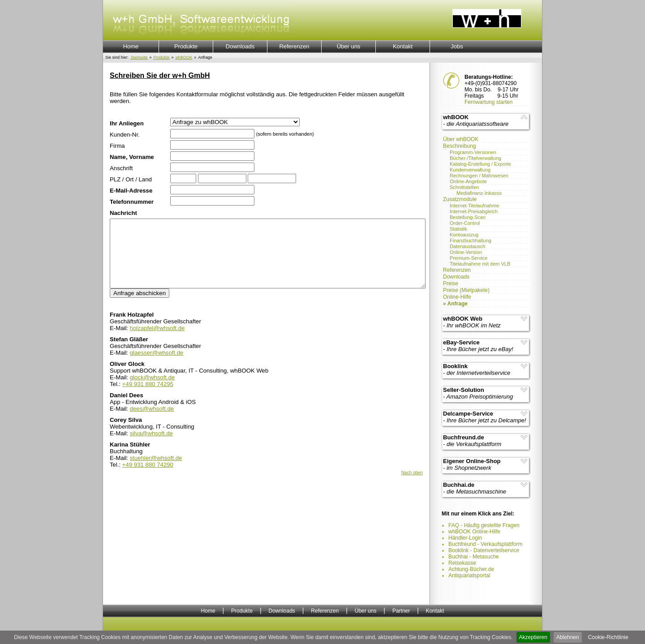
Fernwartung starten (488, 102)
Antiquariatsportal (469, 575)
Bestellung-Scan (468, 217)
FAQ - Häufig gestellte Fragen (484, 525)
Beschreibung (459, 146)
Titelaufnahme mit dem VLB (480, 264)
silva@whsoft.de (151, 447)
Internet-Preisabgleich (474, 211)
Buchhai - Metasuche (474, 557)
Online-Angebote (468, 181)
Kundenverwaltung (470, 170)
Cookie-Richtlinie (608, 637)
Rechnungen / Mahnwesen (479, 176)
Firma (117, 146)
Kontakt (403, 46)
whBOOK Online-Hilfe (474, 532)
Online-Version (466, 252)
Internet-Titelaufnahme (474, 206)
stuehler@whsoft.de (156, 471)
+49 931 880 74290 (148, 478)
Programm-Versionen (473, 152)
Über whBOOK (461, 139)
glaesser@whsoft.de (157, 366)
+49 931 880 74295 (148, 397)
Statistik (458, 229)
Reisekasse (462, 563)
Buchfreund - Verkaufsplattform (485, 544)
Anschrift (121, 168)
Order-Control (465, 223)
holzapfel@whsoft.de (157, 341)
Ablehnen (568, 637)
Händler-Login (465, 538)
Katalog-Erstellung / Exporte (480, 164)
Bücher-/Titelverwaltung (475, 158)
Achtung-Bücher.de (471, 569)
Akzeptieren (533, 637)
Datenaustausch (468, 246)
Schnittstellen (464, 187)
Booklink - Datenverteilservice (484, 550)
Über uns (349, 46)
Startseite (139, 57)
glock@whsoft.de (153, 391)
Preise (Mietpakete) (466, 290)
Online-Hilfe (457, 297)
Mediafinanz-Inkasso (479, 193)
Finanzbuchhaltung (471, 240)
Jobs (457, 46)
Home (131, 46)
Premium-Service (469, 258)
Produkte (186, 46)
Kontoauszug (464, 235)
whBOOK (184, 57)
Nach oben (412, 486)
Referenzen (294, 46)
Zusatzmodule (460, 199)
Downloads (240, 46)
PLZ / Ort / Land (131, 179)
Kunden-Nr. (125, 135)
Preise (451, 283)
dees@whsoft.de (152, 422)
